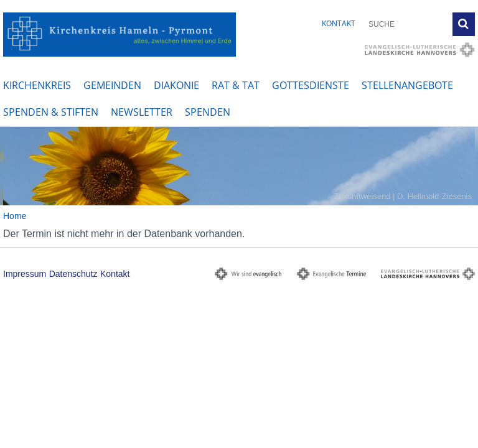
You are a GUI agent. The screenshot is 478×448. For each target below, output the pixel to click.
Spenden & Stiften (51, 112)
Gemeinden (112, 85)
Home (15, 216)
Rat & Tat (236, 85)
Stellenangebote (407, 85)
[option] (239, 166)
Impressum (25, 274)
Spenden (208, 112)
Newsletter (142, 112)
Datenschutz (73, 274)
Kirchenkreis (37, 85)
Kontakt (339, 23)
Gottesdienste (311, 85)
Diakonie (176, 85)
